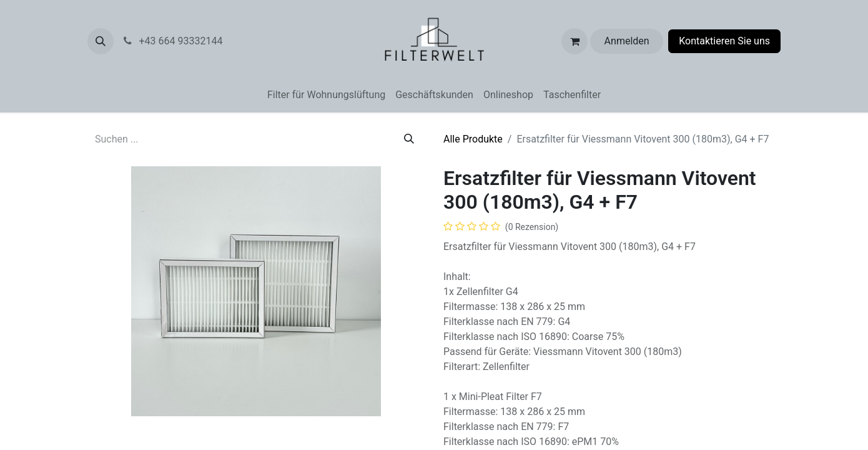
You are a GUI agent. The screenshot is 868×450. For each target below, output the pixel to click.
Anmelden (627, 41)
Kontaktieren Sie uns (724, 41)
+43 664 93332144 (197, 41)
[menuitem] (326, 95)
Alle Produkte (473, 139)
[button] (101, 41)
